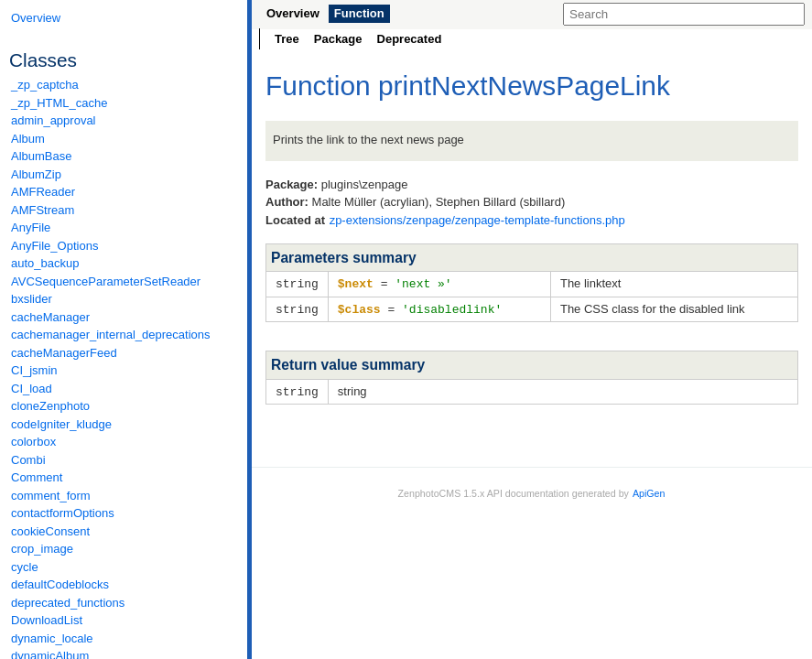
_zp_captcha (45, 85)
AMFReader (43, 192)
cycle (25, 567)
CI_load (32, 389)
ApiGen (649, 491)
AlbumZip (36, 174)
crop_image (42, 549)
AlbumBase (41, 156)
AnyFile (31, 227)
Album (28, 139)
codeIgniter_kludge (61, 424)
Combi (28, 460)
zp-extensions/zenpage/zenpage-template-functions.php (477, 220)
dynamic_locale (52, 638)
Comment (37, 477)
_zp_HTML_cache (60, 103)
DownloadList (47, 620)
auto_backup (45, 263)
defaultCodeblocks (60, 584)
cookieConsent (50, 531)
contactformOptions (63, 513)
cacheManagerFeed (64, 353)
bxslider (32, 299)
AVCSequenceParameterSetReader (106, 281)
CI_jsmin (34, 370)
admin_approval (54, 120)
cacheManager (50, 317)
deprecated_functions (68, 603)
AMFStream (43, 210)
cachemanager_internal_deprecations (111, 335)
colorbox (33, 442)
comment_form (51, 496)
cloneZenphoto (50, 406)
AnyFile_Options (54, 246)
